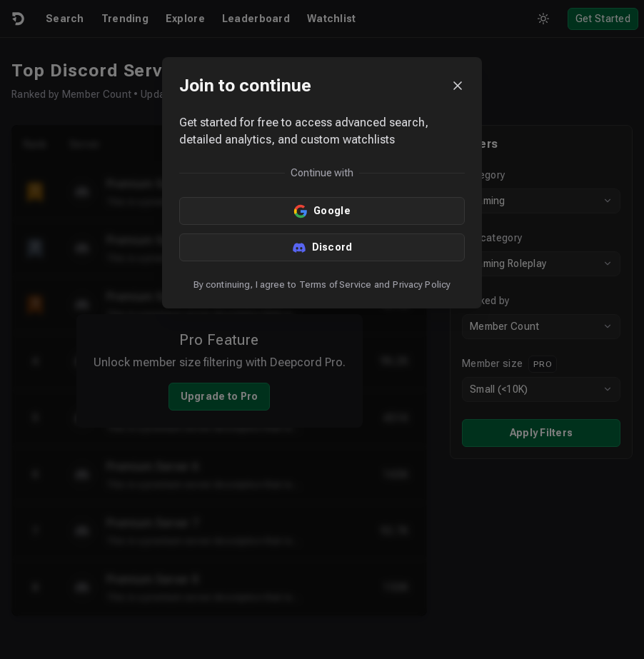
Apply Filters (542, 433)
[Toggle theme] (543, 19)
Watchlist (332, 19)
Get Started (603, 19)
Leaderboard (256, 19)
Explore (185, 19)
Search (65, 19)
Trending (125, 19)
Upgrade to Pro (220, 396)
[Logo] (17, 19)
